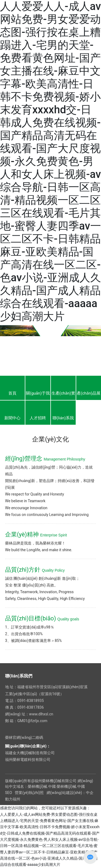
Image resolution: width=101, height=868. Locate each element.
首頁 (12, 393)
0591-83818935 (30, 701)
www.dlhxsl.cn (41, 714)
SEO (9, 793)
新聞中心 (12, 418)
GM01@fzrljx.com (32, 721)
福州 (16, 799)
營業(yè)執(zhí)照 (29, 793)
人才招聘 (38, 418)
